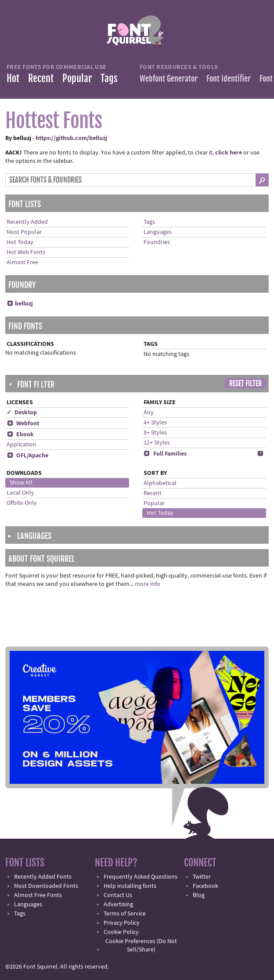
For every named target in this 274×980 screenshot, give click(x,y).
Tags (109, 78)
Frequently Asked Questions (141, 877)
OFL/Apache (27, 456)
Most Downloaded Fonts (46, 886)
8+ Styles (155, 433)
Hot (13, 78)
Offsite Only (22, 503)
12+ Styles (157, 443)
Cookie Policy (121, 932)
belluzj (20, 304)
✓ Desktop (22, 413)
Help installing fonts (130, 886)
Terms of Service (125, 914)
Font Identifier (229, 79)
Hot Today (20, 242)
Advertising (118, 905)
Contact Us (118, 895)
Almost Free (22, 262)
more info (148, 584)
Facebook (205, 886)
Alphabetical (160, 483)
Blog (199, 895)
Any (149, 413)
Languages (158, 232)
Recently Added (27, 222)
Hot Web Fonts (26, 252)
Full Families (165, 454)
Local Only (20, 493)
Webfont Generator (169, 79)
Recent (41, 78)
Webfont (23, 424)
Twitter (202, 877)
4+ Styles (155, 423)
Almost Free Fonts (38, 895)
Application (22, 445)
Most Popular (24, 232)
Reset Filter (245, 384)
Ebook (20, 434)
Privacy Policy (122, 923)
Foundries (157, 242)
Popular (77, 78)
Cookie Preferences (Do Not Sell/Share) (141, 946)
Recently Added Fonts (43, 877)
